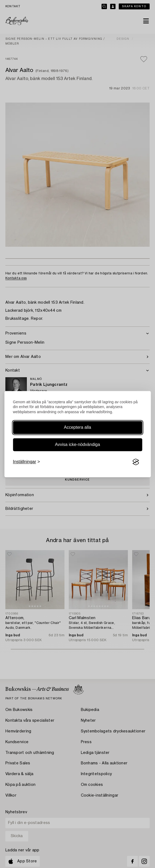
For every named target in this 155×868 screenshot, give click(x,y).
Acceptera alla (77, 428)
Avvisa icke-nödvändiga (78, 445)
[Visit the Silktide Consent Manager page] (136, 462)
